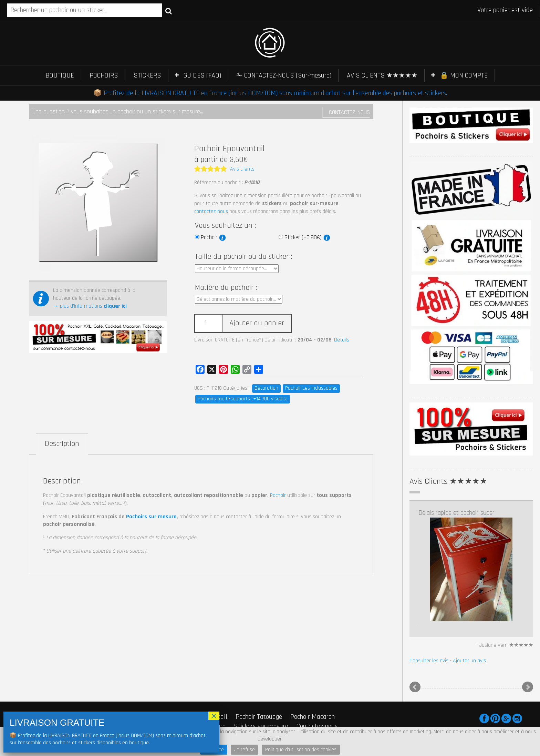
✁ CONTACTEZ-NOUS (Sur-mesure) (284, 75)
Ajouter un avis (469, 661)
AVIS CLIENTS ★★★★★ (382, 75)
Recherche (169, 11)
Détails (342, 340)
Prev (415, 687)
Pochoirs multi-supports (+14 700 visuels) (243, 399)
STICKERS (147, 75)
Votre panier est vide (505, 10)
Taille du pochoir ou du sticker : (243, 257)
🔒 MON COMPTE (464, 75)
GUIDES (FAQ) (202, 75)
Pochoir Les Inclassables (311, 388)
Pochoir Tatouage (259, 717)
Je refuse (245, 750)
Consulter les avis (429, 661)
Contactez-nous (349, 112)
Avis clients (242, 169)
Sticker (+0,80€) (307, 237)
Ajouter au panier (257, 323)
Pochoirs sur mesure (151, 517)
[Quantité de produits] (208, 323)
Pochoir (213, 237)
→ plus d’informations (90, 306)
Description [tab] (62, 444)
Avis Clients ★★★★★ (448, 481)
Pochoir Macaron (313, 717)
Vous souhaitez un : (225, 226)
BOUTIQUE (60, 75)
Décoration (266, 388)
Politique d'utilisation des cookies (301, 750)
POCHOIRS (104, 75)
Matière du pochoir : (226, 288)
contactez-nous (211, 211)
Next (528, 687)
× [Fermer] (214, 716)
